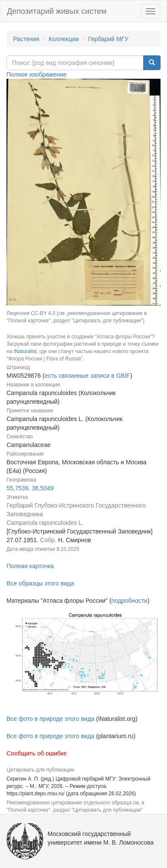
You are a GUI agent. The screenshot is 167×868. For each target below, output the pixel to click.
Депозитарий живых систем (57, 11)
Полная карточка (30, 566)
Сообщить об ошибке (37, 753)
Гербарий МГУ (108, 39)
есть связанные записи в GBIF (87, 376)
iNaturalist (25, 351)
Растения (26, 39)
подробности (129, 601)
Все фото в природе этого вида (50, 719)
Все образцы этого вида (40, 583)
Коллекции (64, 39)
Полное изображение (37, 74)
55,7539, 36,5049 (30, 488)
